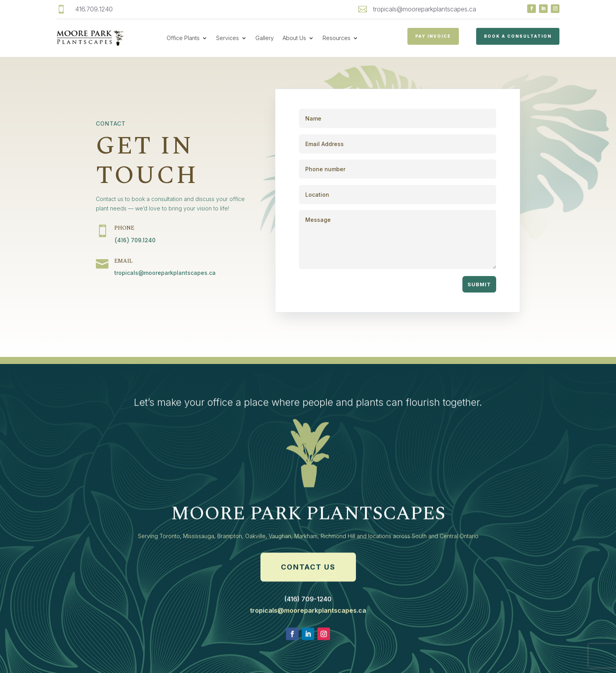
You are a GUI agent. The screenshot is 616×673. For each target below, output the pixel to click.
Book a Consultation (518, 36)
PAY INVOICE (433, 36)
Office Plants (183, 38)
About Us (294, 38)
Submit (479, 284)
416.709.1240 (94, 9)
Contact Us (308, 597)
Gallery (265, 38)
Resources (336, 38)
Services (227, 38)
